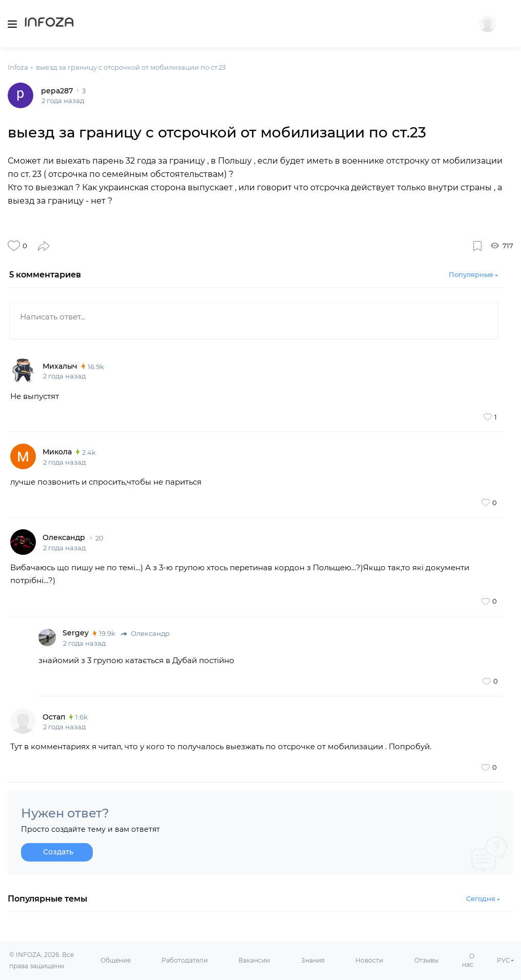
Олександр (145, 633)
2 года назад (64, 376)
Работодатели (185, 960)
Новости (369, 960)
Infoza (49, 24)
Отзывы (426, 960)
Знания (313, 960)
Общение (116, 960)
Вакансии (254, 960)
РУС (504, 960)
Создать (58, 852)
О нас (468, 961)
